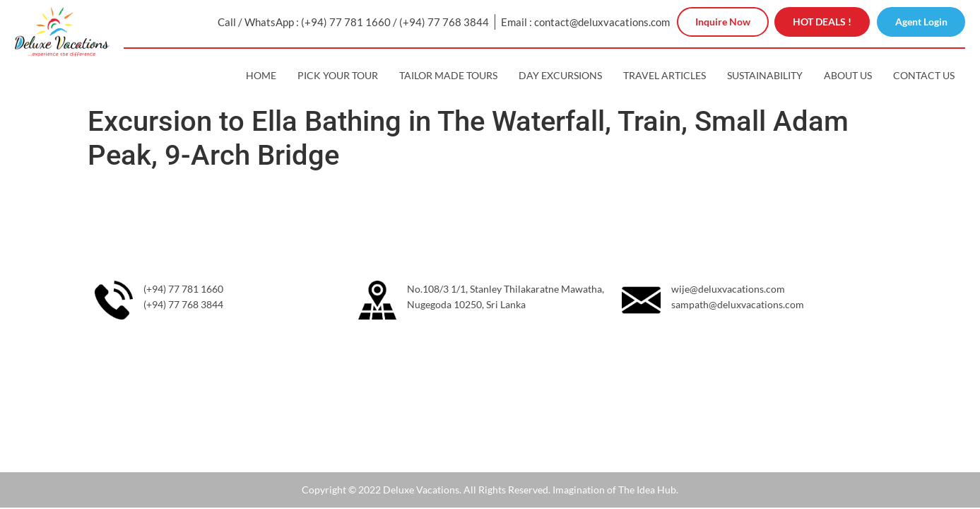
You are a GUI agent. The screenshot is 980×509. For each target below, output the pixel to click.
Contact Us (924, 75)
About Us (848, 75)
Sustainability (765, 75)
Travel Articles (665, 75)
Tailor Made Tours (448, 75)
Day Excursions (560, 75)
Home (261, 75)
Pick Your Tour (338, 75)
